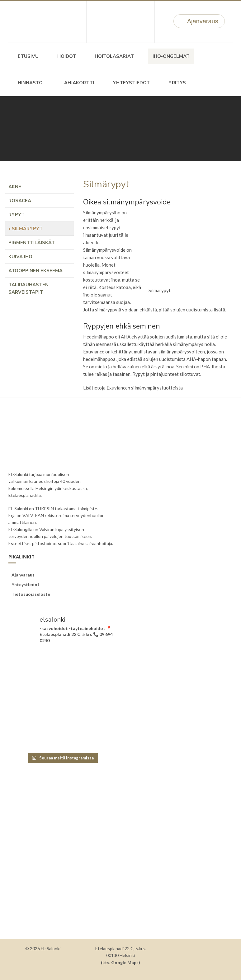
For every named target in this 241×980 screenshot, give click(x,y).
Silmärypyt (27, 229)
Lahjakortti (78, 83)
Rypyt (17, 215)
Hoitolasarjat (114, 56)
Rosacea (20, 201)
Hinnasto (30, 83)
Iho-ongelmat (171, 56)
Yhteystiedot (131, 83)
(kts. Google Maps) (120, 962)
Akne (15, 187)
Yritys (177, 83)
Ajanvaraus (199, 21)
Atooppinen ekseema (35, 271)
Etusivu (28, 56)
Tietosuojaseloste (31, 594)
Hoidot (67, 56)
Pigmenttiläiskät (32, 243)
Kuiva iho (20, 257)
